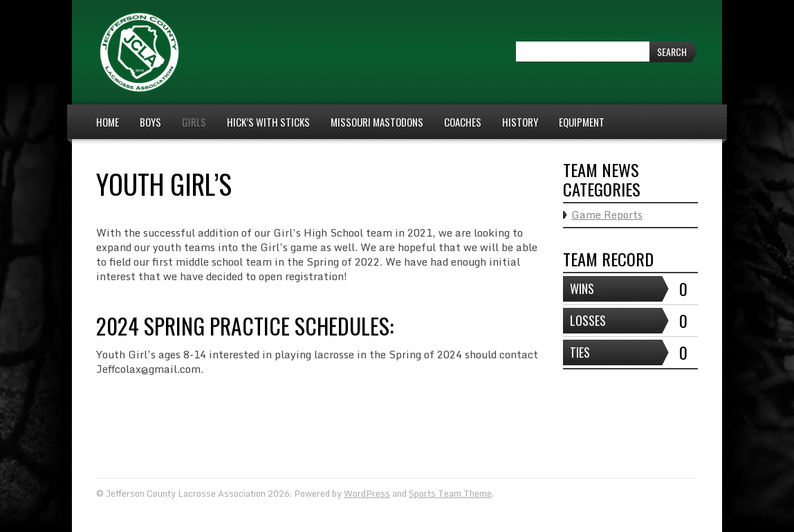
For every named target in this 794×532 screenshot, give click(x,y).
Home (108, 122)
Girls (194, 122)
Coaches (463, 122)
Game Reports (607, 214)
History (520, 122)
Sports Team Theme (450, 493)
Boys (150, 122)
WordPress (367, 493)
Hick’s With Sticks (268, 122)
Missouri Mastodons (377, 122)
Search (672, 52)
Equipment (582, 122)
